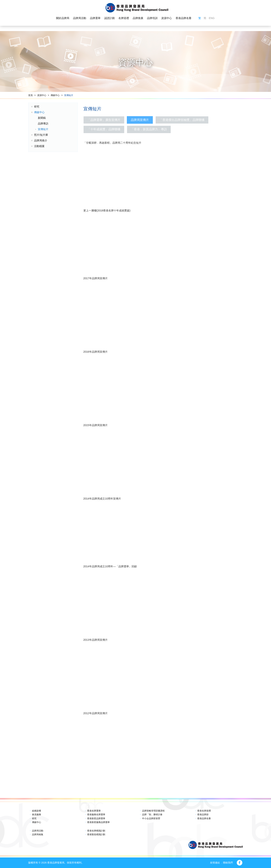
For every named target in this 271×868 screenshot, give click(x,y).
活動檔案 (39, 146)
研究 (37, 107)
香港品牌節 (203, 815)
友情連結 (215, 863)
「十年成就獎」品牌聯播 (104, 129)
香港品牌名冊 (183, 18)
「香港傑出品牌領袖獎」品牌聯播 (182, 120)
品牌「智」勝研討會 (152, 815)
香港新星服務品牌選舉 (98, 822)
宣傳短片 (69, 95)
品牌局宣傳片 (140, 120)
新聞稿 (42, 118)
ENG (212, 18)
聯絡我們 (228, 863)
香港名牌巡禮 (204, 811)
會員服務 (37, 815)
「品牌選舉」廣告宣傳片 (104, 120)
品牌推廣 (138, 18)
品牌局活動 (80, 18)
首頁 (30, 95)
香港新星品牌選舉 (96, 818)
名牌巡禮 (124, 18)
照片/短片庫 (41, 135)
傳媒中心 (55, 95)
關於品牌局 (63, 18)
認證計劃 (110, 18)
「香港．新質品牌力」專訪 (149, 129)
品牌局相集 (38, 834)
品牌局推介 (41, 140)
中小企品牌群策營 (151, 818)
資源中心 (167, 18)
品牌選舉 (95, 18)
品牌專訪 (43, 124)
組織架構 (37, 811)
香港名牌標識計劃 (96, 831)
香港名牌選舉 (94, 811)
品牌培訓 (152, 18)
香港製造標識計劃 (96, 834)
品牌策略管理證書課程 (153, 811)
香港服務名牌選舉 (96, 815)
